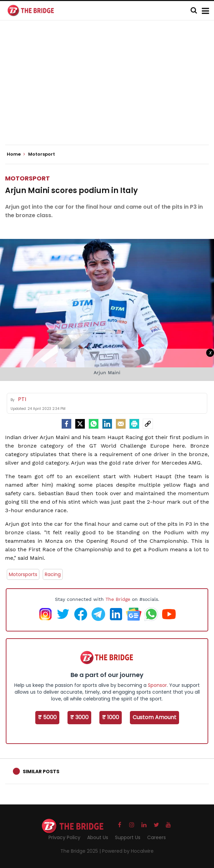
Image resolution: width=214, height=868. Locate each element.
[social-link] (148, 424)
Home (16, 154)
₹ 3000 (79, 717)
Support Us (128, 837)
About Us (98, 837)
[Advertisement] (110, 88)
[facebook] (66, 424)
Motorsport (27, 178)
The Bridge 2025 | (81, 851)
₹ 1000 (111, 717)
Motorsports (23, 574)
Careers (157, 837)
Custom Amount (154, 717)
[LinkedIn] (107, 424)
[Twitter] (80, 424)
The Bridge (118, 599)
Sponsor (157, 685)
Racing (53, 574)
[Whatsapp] (94, 424)
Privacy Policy (64, 837)
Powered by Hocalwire (128, 851)
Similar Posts (41, 771)
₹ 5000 (47, 717)
